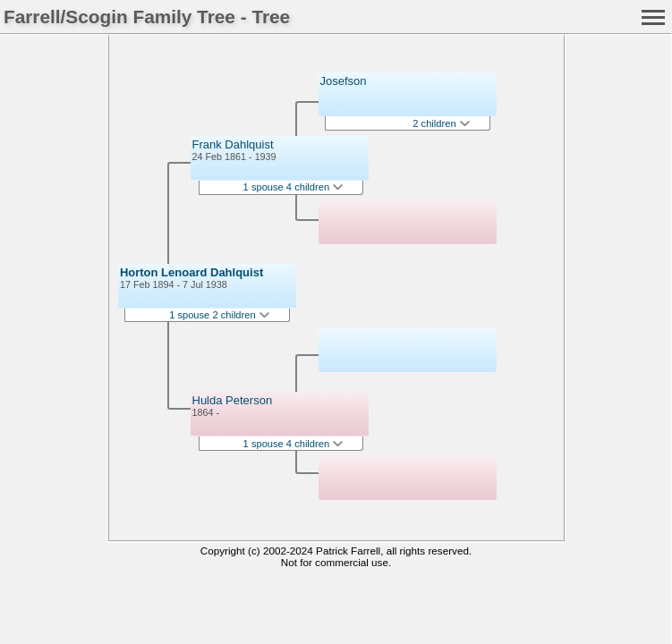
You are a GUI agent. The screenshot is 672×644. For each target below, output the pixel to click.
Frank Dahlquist (233, 144)
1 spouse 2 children (219, 315)
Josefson (344, 81)
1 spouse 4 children (293, 187)
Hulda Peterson (233, 400)
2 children (441, 123)
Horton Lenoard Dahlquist (191, 272)
